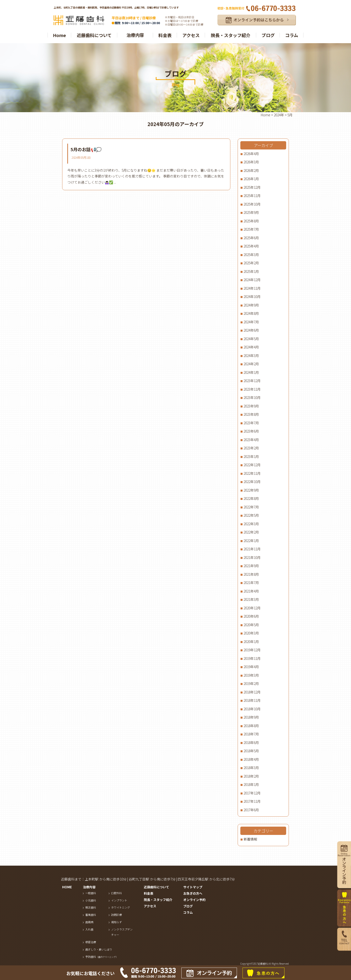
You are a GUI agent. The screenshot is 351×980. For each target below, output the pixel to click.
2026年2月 (251, 170)
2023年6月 (251, 431)
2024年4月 (251, 347)
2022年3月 (251, 524)
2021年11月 (252, 549)
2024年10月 (252, 297)
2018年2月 (251, 776)
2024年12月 (252, 280)
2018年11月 (252, 700)
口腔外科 (117, 893)
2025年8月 (251, 221)
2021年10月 (252, 557)
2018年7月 (251, 734)
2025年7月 (251, 229)
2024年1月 (251, 372)
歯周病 (89, 922)
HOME (67, 887)
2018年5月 (251, 751)
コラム (292, 35)
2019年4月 (251, 667)
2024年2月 (251, 364)
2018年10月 (252, 709)
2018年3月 (251, 768)
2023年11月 (252, 389)
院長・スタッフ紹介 (231, 35)
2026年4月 (251, 154)
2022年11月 (252, 473)
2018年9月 (251, 717)
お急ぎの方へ (193, 893)
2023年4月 (251, 440)
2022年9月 (251, 490)
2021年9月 (251, 566)
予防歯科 (102, 957)
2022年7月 (251, 507)
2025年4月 (251, 246)
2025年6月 (251, 238)
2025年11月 (252, 196)
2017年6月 (251, 810)
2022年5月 (251, 515)
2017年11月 (252, 801)
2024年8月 (251, 313)
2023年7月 (251, 423)
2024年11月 (252, 288)
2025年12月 (252, 187)
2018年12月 (252, 692)
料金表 (165, 35)
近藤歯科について (94, 35)
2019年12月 (252, 650)
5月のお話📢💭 (86, 149)
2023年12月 (252, 381)
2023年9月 (251, 406)
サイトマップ (193, 887)
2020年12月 (252, 608)
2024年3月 (251, 356)
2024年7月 (251, 322)
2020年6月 (251, 616)
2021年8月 (251, 574)
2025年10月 (252, 204)
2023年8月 (251, 414)
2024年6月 (251, 330)
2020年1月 (251, 642)
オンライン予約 (194, 900)
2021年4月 (251, 591)
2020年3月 (251, 633)
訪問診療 (117, 915)
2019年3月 (251, 675)
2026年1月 (251, 179)
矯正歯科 (91, 907)
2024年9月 (251, 305)
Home (59, 35)
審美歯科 (91, 915)
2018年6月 (251, 742)
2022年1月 (251, 541)
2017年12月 (252, 793)
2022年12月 (252, 465)
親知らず (117, 922)
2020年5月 (251, 625)
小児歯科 (91, 900)
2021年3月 (251, 599)
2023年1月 (251, 456)
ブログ (268, 35)
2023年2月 (251, 448)
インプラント (119, 900)
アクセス (191, 35)
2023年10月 (252, 397)
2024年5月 (251, 339)
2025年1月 (251, 271)
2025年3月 (251, 255)
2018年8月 (251, 726)
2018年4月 (251, 759)
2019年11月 (252, 658)
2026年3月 (251, 162)
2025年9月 (251, 212)
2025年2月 (251, 263)
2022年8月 (251, 498)
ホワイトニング (121, 907)
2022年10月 (252, 482)
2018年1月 (251, 784)
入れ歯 (89, 929)
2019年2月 (251, 683)
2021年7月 (251, 583)
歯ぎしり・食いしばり (99, 949)
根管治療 (91, 942)
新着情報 (250, 839)
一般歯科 (91, 893)
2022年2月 (251, 532)
